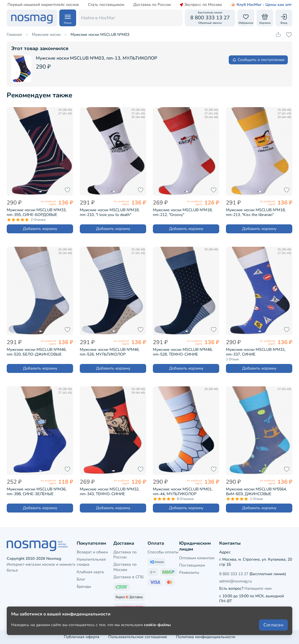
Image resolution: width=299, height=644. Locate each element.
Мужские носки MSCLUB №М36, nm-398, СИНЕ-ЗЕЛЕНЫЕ (37, 492)
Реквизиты (189, 573)
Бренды (84, 587)
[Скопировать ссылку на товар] (278, 35)
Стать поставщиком (106, 5)
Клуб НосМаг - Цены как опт (261, 5)
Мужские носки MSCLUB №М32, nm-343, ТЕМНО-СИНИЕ (110, 492)
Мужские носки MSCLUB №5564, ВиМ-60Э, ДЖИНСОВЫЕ (256, 492)
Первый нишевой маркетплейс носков (43, 5)
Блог (81, 579)
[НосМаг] (32, 18)
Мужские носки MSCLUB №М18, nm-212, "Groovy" (183, 212)
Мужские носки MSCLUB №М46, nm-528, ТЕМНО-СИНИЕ (183, 352)
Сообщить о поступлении (258, 60)
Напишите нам (258, 588)
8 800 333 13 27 (234, 574)
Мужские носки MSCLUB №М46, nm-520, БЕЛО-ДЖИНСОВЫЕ (37, 352)
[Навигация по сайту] (68, 18)
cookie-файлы (157, 625)
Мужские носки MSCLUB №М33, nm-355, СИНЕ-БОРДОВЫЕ (37, 212)
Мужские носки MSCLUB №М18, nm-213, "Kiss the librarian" (256, 212)
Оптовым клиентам (197, 558)
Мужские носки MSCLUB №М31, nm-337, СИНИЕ (256, 352)
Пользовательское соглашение (138, 637)
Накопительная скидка (91, 562)
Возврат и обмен (92, 552)
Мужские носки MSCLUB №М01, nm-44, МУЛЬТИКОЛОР (183, 492)
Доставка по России (152, 5)
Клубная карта (90, 572)
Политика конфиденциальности (206, 637)
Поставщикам (192, 565)
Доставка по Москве (125, 567)
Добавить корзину (40, 229)
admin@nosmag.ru (236, 581)
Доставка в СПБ (129, 577)
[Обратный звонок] (210, 18)
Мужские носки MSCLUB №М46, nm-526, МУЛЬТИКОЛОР (110, 352)
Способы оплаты (163, 552)
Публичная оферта (82, 637)
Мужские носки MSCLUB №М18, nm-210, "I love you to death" (110, 212)
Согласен (273, 625)
